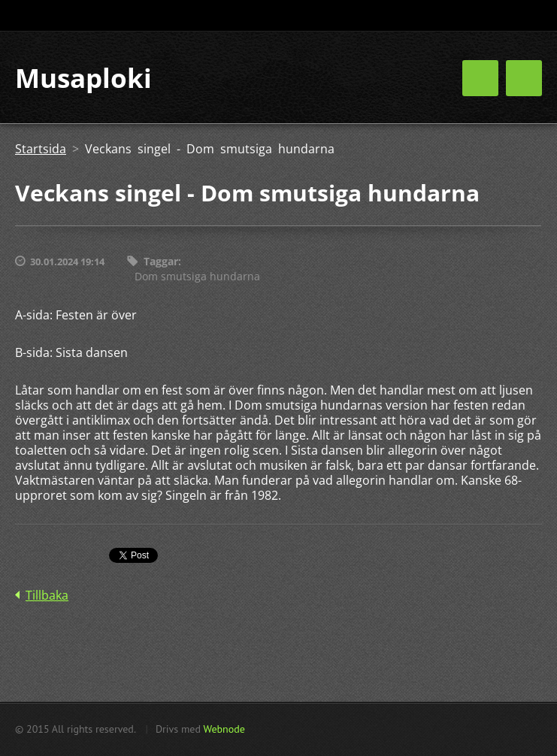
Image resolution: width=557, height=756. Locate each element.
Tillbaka (47, 595)
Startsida (41, 149)
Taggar (161, 261)
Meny (524, 78)
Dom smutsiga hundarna (197, 276)
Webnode (224, 729)
